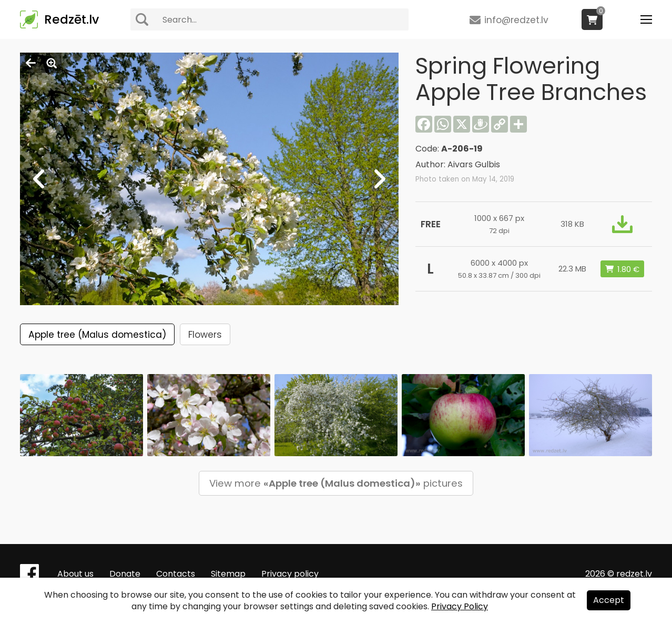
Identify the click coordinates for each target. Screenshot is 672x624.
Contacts (176, 574)
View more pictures (336, 483)
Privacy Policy (460, 606)
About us (75, 574)
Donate (125, 574)
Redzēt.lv (72, 19)
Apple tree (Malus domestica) (97, 335)
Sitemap (228, 574)
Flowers (205, 335)
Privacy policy (290, 574)
